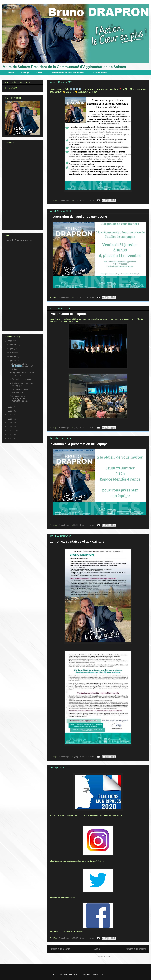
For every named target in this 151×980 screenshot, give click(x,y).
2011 (10, 439)
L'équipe (25, 73)
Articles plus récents (60, 949)
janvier (13, 360)
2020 (10, 341)
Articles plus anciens (136, 949)
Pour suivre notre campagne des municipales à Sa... (19, 398)
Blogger (100, 974)
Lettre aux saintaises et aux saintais (77, 541)
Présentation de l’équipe (68, 314)
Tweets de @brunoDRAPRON (18, 240)
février (13, 356)
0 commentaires (87, 200)
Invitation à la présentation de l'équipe (79, 444)
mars (13, 352)
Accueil (11, 73)
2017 (10, 415)
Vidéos (39, 73)
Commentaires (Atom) (104, 956)
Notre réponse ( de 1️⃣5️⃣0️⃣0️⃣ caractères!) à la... (21, 366)
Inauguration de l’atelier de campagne (78, 217)
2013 (10, 431)
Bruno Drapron (65, 200)
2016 (10, 419)
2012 (10, 435)
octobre (14, 345)
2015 (10, 423)
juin (12, 349)
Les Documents (100, 73)
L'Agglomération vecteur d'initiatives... (67, 73)
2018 (10, 411)
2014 (10, 427)
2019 (10, 407)
